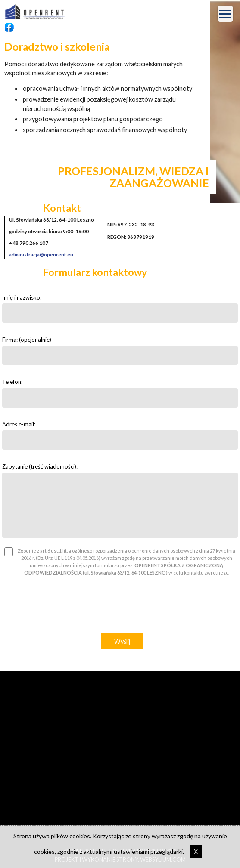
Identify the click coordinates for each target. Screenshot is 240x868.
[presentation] (120, 607)
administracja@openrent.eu (41, 255)
